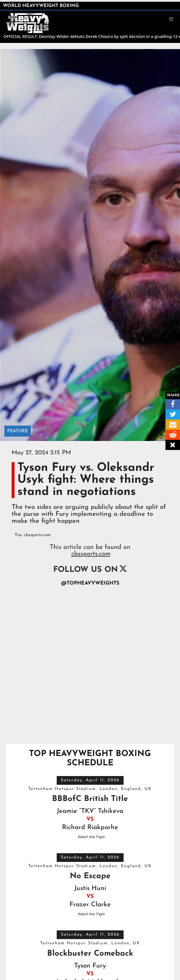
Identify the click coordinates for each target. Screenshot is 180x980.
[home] (31, 19)
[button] (171, 19)
